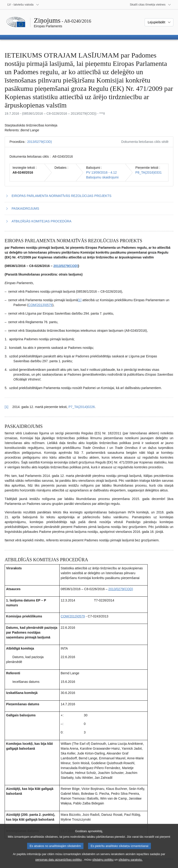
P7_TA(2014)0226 (81, 407)
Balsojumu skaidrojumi (102, 177)
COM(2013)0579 (40, 305)
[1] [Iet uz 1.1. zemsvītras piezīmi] (80, 300)
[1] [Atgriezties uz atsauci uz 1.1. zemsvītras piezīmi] (6, 407)
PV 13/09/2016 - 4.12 (101, 172)
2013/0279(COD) (40, 142)
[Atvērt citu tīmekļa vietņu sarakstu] (150, 5)
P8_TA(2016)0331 (148, 172)
